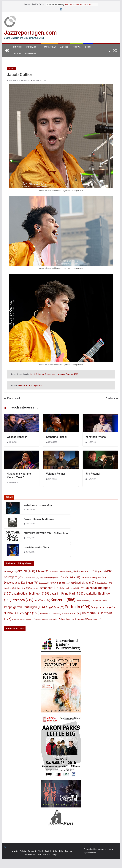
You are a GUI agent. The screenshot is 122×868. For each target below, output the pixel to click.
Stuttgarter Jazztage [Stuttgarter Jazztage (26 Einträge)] (103, 607)
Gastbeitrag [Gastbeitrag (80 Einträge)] (84, 583)
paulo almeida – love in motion (38, 505)
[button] (38, 47)
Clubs (88, 47)
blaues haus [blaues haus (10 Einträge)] (33, 578)
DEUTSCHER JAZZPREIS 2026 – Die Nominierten (46, 533)
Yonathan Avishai (96, 437)
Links (15, 54)
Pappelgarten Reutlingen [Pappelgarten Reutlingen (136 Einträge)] (24, 607)
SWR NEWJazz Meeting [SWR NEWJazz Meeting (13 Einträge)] (52, 614)
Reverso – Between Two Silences (39, 519)
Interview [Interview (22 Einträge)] (23, 588)
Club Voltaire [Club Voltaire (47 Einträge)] (71, 577)
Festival (77, 47)
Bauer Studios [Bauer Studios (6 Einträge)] (67, 572)
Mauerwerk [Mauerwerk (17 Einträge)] (100, 600)
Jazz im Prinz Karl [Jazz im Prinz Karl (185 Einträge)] (66, 593)
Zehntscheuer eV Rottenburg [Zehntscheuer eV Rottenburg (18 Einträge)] (74, 619)
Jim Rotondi (93, 474)
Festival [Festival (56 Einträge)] (57, 583)
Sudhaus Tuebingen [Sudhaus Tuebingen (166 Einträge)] (22, 613)
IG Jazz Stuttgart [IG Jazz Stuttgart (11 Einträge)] (103, 583)
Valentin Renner (56, 474)
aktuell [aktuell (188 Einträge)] (26, 571)
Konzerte (17, 47)
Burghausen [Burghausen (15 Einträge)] (47, 578)
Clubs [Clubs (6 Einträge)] (57, 578)
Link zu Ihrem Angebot (51, 855)
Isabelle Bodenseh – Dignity (36, 547)
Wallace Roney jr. (17, 437)
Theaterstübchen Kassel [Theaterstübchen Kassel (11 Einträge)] (23, 619)
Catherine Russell (57, 437)
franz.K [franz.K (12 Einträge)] (69, 583)
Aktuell (64, 47)
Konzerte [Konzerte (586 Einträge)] (63, 600)
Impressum (31, 54)
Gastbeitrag (50, 47)
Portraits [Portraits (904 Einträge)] (78, 607)
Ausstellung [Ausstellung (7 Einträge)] (55, 572)
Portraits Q (32, 851)
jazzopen (36, 80)
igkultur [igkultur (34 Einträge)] (10, 588)
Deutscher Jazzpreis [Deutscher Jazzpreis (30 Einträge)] (93, 577)
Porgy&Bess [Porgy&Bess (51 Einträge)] (55, 607)
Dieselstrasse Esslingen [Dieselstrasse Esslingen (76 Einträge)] (21, 583)
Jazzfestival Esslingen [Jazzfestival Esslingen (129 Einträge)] (30, 594)
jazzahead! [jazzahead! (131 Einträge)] (50, 588)
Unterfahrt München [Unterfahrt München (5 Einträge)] (43, 619)
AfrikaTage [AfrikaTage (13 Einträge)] (10, 571)
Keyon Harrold (12, 398)
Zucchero (112, 398)
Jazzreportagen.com (30, 33)
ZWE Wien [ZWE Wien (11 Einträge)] (95, 619)
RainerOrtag (25, 80)
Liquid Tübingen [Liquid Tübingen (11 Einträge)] (84, 600)
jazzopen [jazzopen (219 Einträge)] (23, 600)
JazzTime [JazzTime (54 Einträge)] (42, 600)
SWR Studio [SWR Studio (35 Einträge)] (72, 613)
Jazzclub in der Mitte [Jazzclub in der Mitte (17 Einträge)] (73, 588)
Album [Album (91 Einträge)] (43, 571)
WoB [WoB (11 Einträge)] (55, 619)
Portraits (31, 47)
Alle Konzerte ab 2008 (33, 855)
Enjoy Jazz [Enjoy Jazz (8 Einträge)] (44, 583)
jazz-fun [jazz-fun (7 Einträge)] (34, 588)
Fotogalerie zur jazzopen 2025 (30, 385)
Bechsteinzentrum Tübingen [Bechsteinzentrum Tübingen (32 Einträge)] (90, 571)
